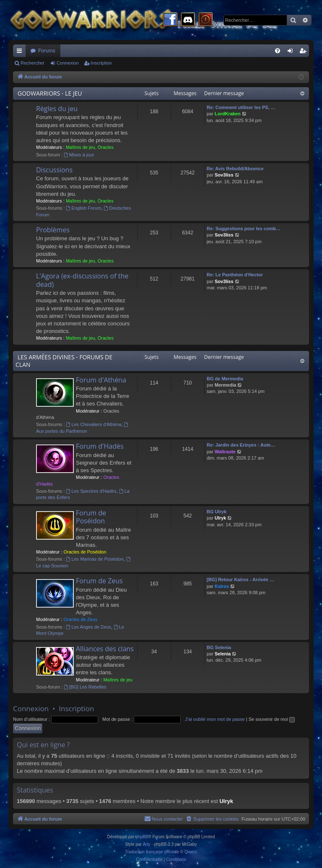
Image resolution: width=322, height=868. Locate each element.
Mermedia (225, 385)
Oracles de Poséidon (85, 552)
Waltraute (225, 452)
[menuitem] (278, 51)
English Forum (84, 208)
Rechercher (32, 63)
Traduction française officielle (152, 852)
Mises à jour (79, 155)
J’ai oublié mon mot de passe (215, 719)
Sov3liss (224, 175)
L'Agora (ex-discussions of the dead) (82, 280)
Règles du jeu (57, 109)
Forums (47, 51)
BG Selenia (219, 647)
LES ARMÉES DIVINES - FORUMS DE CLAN (64, 361)
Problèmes (53, 230)
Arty (147, 844)
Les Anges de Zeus (89, 627)
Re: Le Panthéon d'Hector (235, 275)
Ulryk (221, 518)
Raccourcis (21, 52)
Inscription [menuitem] (305, 52)
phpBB (142, 837)
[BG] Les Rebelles (85, 687)
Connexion (68, 63)
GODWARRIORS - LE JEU (50, 93)
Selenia (223, 654)
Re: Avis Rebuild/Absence (235, 169)
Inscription (101, 63)
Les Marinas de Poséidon (95, 559)
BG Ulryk (217, 512)
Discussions (54, 170)
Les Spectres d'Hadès (91, 491)
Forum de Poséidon (91, 517)
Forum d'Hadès (100, 446)
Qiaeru (191, 852)
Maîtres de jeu (80, 147)
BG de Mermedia (225, 379)
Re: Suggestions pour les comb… (244, 229)
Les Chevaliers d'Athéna (94, 424)
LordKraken (228, 114)
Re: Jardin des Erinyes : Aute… (241, 445)
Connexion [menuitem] (292, 52)
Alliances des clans (105, 649)
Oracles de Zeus (80, 619)
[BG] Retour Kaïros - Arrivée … (240, 580)
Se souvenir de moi (272, 719)
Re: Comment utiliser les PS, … (241, 107)
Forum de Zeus (99, 581)
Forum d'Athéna (101, 380)
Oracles (106, 147)
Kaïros (222, 586)
